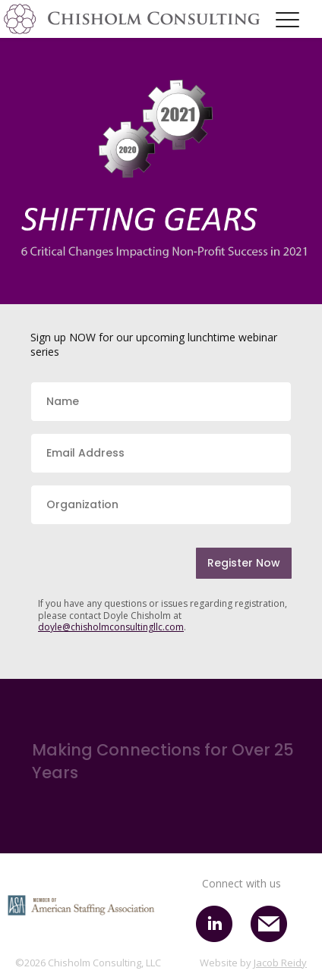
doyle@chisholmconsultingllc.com (111, 627)
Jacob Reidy (280, 963)
